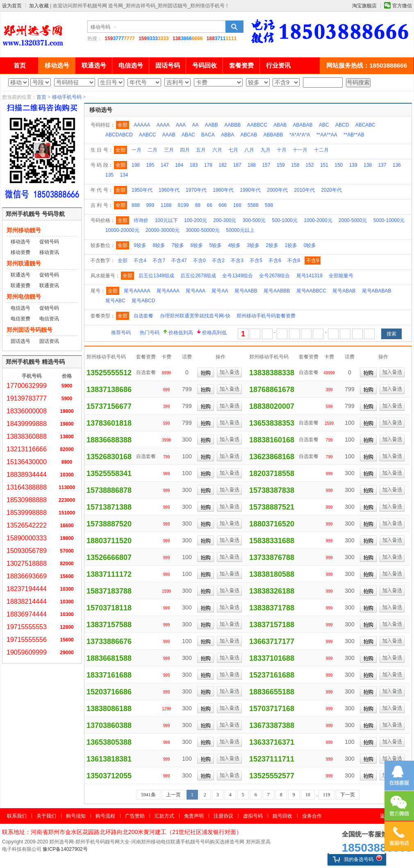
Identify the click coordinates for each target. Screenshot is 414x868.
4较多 (235, 245)
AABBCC (257, 125)
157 (266, 165)
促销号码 (49, 242)
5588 (253, 205)
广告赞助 (135, 816)
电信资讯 (49, 319)
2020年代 (331, 190)
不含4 (140, 261)
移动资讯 (49, 252)
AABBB (232, 125)
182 (223, 165)
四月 (185, 150)
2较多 (272, 245)
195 (150, 165)
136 (397, 165)
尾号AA (220, 291)
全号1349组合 (238, 276)
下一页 (348, 795)
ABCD (342, 125)
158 (295, 165)
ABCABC (365, 125)
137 (382, 165)
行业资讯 (278, 65)
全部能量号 (341, 276)
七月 (233, 150)
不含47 (179, 261)
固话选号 (20, 341)
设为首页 (12, 6)
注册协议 (223, 816)
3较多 (254, 245)
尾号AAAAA (137, 291)
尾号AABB (246, 291)
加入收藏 (39, 6)
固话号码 (168, 65)
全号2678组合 (274, 276)
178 (208, 165)
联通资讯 (49, 286)
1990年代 (250, 190)
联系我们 (17, 816)
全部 (123, 125)
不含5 (256, 261)
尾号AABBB (277, 291)
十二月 (321, 150)
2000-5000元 (353, 220)
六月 (217, 150)
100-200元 (196, 220)
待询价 (141, 220)
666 (223, 205)
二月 (152, 150)
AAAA (163, 125)
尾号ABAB (344, 291)
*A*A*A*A (300, 135)
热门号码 (150, 333)
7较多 (178, 245)
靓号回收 (282, 816)
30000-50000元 (203, 230)
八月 (249, 150)
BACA (208, 135)
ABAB (280, 125)
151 (324, 165)
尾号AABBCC (311, 291)
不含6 (275, 261)
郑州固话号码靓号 (30, 330)
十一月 (300, 150)
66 (210, 205)
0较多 (310, 245)
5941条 (148, 795)
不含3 (237, 261)
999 (150, 205)
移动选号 (57, 65)
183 (194, 165)
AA (195, 125)
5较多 (215, 245)
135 (109, 175)
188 (252, 165)
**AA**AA (327, 135)
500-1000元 (285, 220)
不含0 (199, 261)
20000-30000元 (163, 230)
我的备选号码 (353, 859)
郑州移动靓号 (24, 230)
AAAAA (142, 125)
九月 (266, 150)
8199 (183, 205)
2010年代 (304, 190)
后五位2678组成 (198, 276)
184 (179, 165)
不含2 (218, 261)
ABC (324, 125)
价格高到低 (214, 333)
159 (281, 165)
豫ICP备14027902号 (65, 849)
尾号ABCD (143, 301)
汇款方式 (164, 816)
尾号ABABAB (377, 291)
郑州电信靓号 (24, 297)
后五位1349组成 (156, 276)
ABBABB (273, 135)
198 (136, 165)
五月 (201, 150)
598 (269, 205)
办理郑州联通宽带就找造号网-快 (195, 316)
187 (237, 165)
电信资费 (20, 319)
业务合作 (312, 816)
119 (327, 795)
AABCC (147, 135)
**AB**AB (354, 135)
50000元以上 (240, 230)
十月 (282, 150)
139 (353, 165)
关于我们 (46, 816)
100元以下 (166, 220)
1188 (166, 205)
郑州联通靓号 (24, 263)
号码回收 (205, 65)
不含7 (159, 261)
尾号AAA (196, 291)
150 (339, 165)
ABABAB (303, 125)
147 (165, 165)
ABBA (227, 135)
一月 (136, 150)
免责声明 (194, 816)
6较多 (197, 245)
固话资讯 (49, 341)
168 (237, 205)
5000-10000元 (389, 220)
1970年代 (196, 190)
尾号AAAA (168, 291)
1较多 (291, 245)
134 (124, 175)
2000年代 (277, 190)
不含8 (294, 261)
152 (310, 165)
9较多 (140, 245)
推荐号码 (121, 333)
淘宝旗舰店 (364, 6)
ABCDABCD (119, 135)
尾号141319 (309, 276)
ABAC (188, 135)
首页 (20, 65)
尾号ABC (115, 301)
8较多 (159, 245)
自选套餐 (143, 316)
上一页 (173, 795)
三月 (169, 150)
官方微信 (402, 6)
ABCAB (249, 135)
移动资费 (20, 252)
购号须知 (76, 816)
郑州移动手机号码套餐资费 (266, 316)
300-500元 (254, 220)
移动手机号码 (67, 97)
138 (368, 165)
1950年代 (142, 190)
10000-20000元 (122, 230)
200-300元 (225, 220)
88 (198, 205)
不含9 (313, 261)
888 (136, 205)
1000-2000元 (318, 220)
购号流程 (105, 816)
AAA (181, 125)
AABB (212, 125)
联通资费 (20, 286)
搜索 (234, 27)
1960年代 (169, 190)
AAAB (169, 135)
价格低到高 (181, 333)
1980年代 (223, 190)
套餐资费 (241, 65)
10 (308, 795)
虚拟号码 (253, 816)
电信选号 (131, 65)
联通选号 (94, 65)
